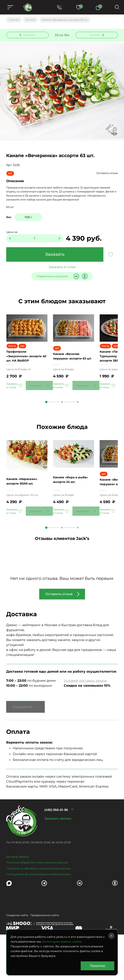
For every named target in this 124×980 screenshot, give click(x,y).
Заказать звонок (58, 848)
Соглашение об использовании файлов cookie (39, 904)
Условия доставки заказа (85, 711)
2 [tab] (62, 418)
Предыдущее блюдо (30, 36)
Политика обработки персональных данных (37, 892)
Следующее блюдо (94, 36)
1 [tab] (46, 418)
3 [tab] (78, 418)
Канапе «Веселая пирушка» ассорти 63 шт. (72, 372)
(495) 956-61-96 (56, 840)
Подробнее (22, 737)
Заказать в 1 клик (62, 269)
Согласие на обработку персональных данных (39, 898)
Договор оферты (18, 887)
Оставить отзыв (107, 175)
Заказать (55, 256)
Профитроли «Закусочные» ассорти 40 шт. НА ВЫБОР (27, 372)
